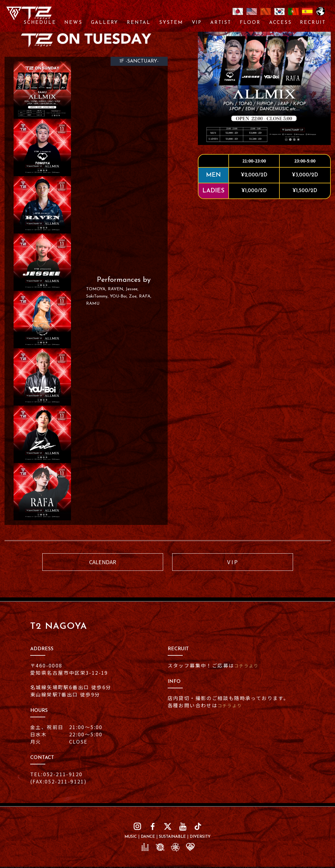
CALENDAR (103, 563)
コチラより (248, 667)
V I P (232, 563)
